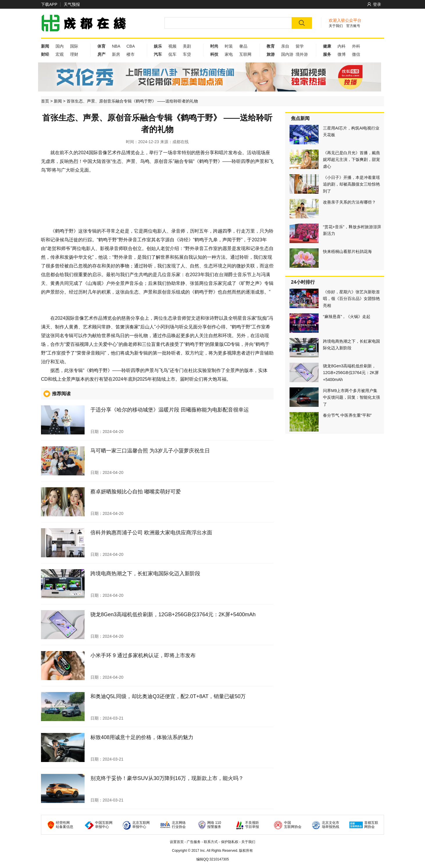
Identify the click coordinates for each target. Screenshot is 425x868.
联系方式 (211, 842)
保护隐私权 (230, 842)
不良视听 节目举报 (252, 825)
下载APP (49, 4)
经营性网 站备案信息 (65, 825)
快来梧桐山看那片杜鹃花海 (347, 251)
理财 (74, 54)
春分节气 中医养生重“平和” (347, 415)
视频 (172, 46)
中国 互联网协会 (293, 825)
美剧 (187, 46)
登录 (374, 4)
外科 (356, 46)
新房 (116, 54)
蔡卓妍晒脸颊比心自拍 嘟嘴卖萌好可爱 (136, 492)
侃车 (172, 54)
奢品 (243, 46)
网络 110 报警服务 (214, 825)
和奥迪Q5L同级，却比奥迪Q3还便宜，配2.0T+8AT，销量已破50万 (168, 696)
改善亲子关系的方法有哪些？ (349, 202)
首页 (45, 101)
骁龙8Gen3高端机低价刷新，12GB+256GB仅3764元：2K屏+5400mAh (173, 614)
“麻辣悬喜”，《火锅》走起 (347, 317)
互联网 (245, 54)
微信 (356, 54)
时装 (229, 46)
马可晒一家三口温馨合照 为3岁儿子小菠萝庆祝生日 (150, 451)
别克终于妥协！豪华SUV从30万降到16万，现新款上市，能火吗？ (167, 778)
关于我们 (336, 26)
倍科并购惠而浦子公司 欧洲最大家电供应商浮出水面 (151, 533)
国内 (60, 46)
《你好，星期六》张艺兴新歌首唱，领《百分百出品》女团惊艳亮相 (351, 299)
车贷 (187, 54)
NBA (116, 46)
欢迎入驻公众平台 (345, 20)
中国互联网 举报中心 (104, 825)
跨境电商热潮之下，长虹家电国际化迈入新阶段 (145, 574)
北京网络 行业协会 (179, 825)
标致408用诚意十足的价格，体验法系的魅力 (142, 737)
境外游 (302, 54)
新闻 (58, 101)
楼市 (131, 54)
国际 (74, 46)
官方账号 (353, 26)
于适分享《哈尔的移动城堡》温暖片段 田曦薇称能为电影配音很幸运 (170, 410)
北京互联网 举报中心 (141, 825)
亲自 (285, 46)
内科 (342, 46)
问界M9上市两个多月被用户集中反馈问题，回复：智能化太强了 (351, 397)
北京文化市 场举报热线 (331, 825)
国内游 (287, 54)
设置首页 (177, 842)
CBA (131, 46)
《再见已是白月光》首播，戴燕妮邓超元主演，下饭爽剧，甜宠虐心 (351, 160)
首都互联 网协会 (371, 825)
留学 (300, 46)
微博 (342, 54)
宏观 (60, 54)
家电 (229, 54)
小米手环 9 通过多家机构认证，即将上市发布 (143, 655)
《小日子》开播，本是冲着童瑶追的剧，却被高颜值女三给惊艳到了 (351, 184)
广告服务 (194, 842)
